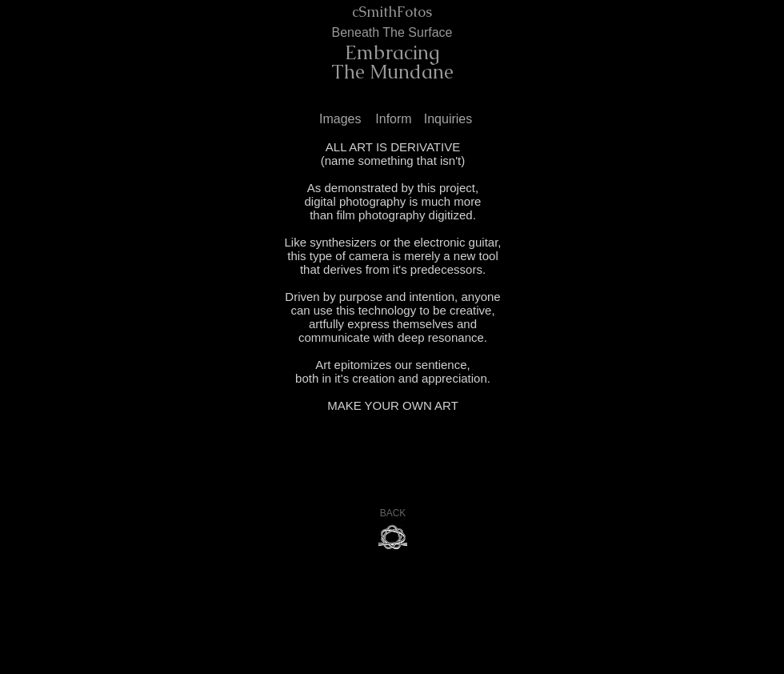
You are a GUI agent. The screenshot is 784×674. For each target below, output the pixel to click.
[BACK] (393, 514)
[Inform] (394, 120)
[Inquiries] (448, 120)
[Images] (342, 120)
